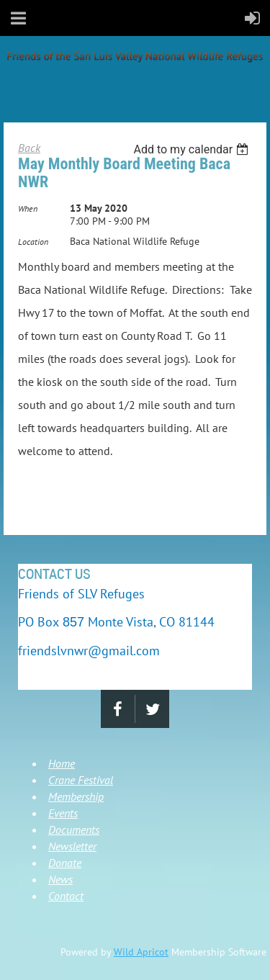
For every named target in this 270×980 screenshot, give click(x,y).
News (60, 879)
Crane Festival (81, 780)
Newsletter (72, 846)
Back (29, 148)
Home (62, 763)
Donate (65, 863)
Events (63, 813)
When (28, 208)
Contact (66, 896)
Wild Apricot (141, 952)
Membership (76, 796)
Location (33, 242)
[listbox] (193, 149)
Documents (74, 830)
